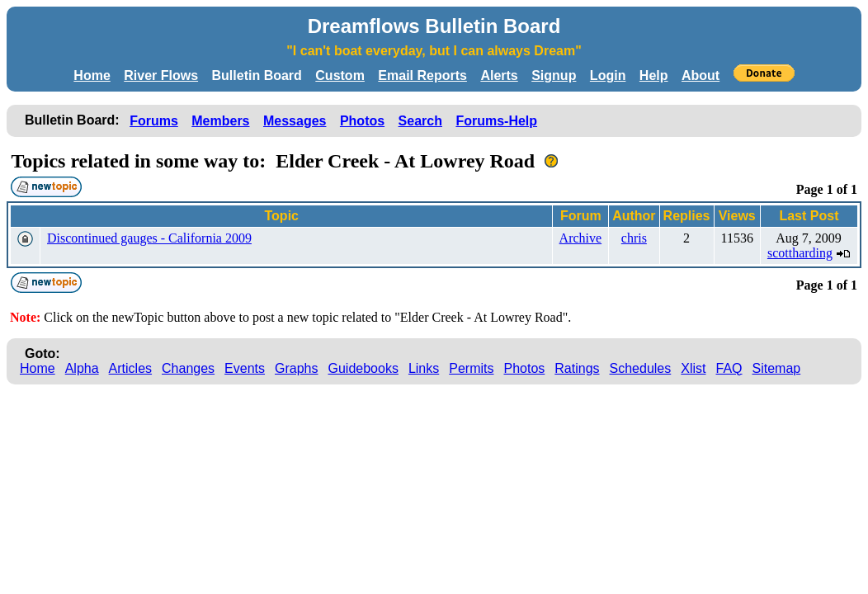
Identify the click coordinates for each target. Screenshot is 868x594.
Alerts (499, 75)
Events (245, 368)
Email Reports (422, 75)
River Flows (161, 75)
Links (424, 368)
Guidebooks (363, 368)
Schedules (641, 368)
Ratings (577, 368)
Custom (340, 75)
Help (654, 75)
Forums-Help (496, 121)
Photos (362, 121)
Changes (188, 368)
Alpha (82, 368)
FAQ (729, 368)
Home (92, 75)
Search (420, 121)
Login (608, 75)
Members (220, 121)
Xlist (693, 368)
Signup (554, 75)
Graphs (296, 368)
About (701, 75)
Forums (154, 121)
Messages (295, 121)
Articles (130, 368)
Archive (581, 238)
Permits (471, 368)
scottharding (800, 253)
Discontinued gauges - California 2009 (149, 238)
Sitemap (777, 368)
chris (634, 238)
